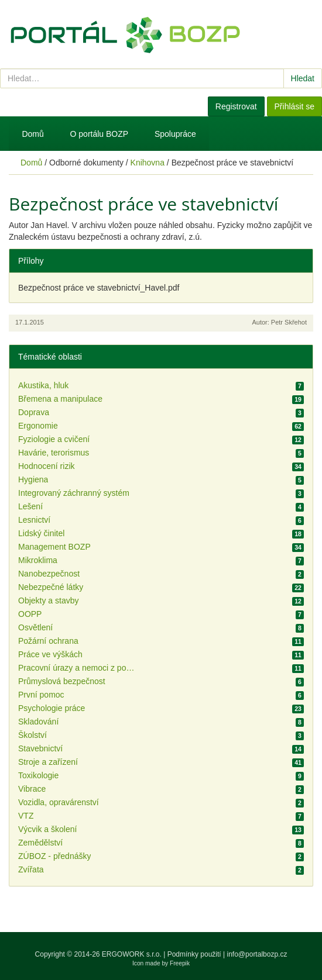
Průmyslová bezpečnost (62, 681)
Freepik (180, 963)
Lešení (30, 506)
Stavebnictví (40, 748)
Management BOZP (54, 547)
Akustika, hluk (43, 385)
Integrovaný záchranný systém (74, 493)
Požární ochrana (48, 641)
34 (298, 467)
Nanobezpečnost (49, 574)
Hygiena (33, 479)
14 (298, 749)
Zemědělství (40, 843)
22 (298, 588)
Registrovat (236, 106)
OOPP (30, 614)
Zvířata (31, 869)
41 (298, 762)
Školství (32, 735)
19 (298, 399)
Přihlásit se (294, 106)
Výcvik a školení (47, 829)
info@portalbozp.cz (257, 954)
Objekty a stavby (49, 601)
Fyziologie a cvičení (54, 439)
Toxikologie (38, 775)
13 (298, 830)
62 (298, 426)
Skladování (38, 722)
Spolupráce (175, 134)
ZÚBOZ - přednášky (54, 856)
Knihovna (148, 163)
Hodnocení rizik (47, 466)
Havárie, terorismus (54, 453)
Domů (32, 134)
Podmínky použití (194, 954)
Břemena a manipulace (60, 399)
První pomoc (41, 695)
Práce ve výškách (50, 654)
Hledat (303, 78)
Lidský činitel (41, 533)
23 (298, 709)
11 (298, 641)
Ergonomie (38, 426)
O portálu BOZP (100, 134)
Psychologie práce (52, 708)
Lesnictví (34, 520)
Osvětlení (35, 627)
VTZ (26, 816)
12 (298, 440)
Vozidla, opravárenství (59, 802)
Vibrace (32, 789)
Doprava (34, 412)
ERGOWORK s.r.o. (133, 954)
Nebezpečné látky (51, 587)
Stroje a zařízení (48, 762)
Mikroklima (38, 560)
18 (298, 534)
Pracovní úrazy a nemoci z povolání (77, 668)
